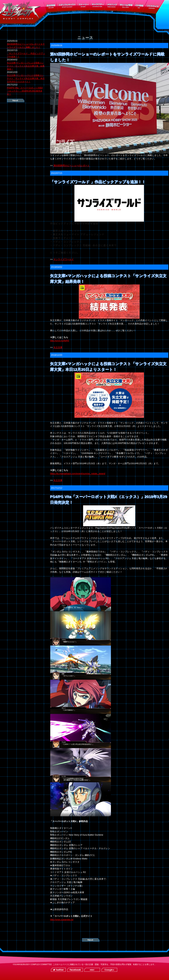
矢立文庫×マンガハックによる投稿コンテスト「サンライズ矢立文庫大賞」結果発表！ (26, 66)
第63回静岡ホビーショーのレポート (72, 165)
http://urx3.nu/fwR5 (60, 341)
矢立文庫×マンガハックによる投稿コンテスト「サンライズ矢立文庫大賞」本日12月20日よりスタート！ (26, 78)
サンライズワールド (64, 259)
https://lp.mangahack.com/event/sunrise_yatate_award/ (78, 474)
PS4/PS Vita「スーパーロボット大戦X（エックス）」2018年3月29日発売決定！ (25, 91)
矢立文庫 (58, 347)
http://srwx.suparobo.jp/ (62, 920)
